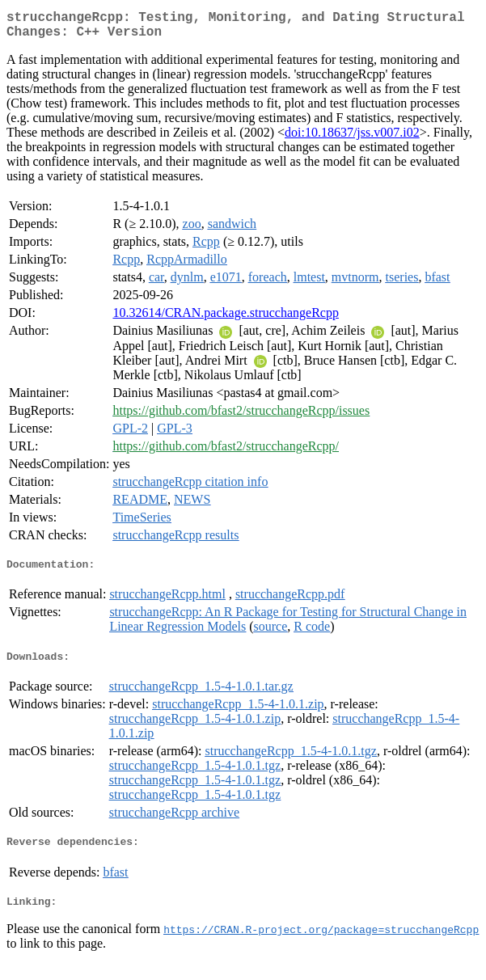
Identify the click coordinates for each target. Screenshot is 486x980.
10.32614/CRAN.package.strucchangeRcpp (225, 319)
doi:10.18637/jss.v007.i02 (352, 139)
